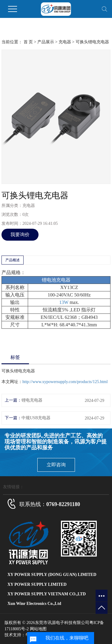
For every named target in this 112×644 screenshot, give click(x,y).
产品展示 (46, 42)
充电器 (65, 42)
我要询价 (20, 235)
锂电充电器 (32, 400)
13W (64, 302)
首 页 (28, 42)
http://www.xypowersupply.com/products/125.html (65, 382)
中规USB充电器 (36, 418)
